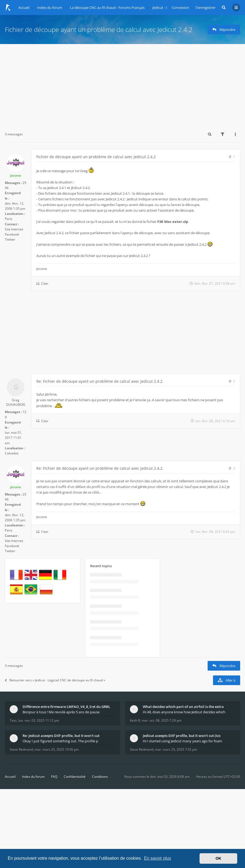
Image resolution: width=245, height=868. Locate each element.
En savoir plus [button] (157, 858)
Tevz (13, 720)
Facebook (12, 234)
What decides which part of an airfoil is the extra (183, 707)
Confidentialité (75, 777)
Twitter (10, 239)
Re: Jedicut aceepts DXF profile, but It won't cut (61, 736)
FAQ (54, 777)
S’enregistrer (205, 8)
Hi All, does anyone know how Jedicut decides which (184, 712)
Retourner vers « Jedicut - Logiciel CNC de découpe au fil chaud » (55, 680)
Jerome (16, 176)
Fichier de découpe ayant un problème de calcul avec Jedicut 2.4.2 (99, 29)
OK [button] (218, 858)
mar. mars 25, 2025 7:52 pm (176, 749)
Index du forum (33, 777)
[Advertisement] (122, 84)
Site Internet (14, 229)
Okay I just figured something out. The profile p (60, 741)
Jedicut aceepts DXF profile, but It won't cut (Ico (182, 736)
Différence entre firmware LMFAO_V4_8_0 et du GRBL (66, 707)
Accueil (10, 777)
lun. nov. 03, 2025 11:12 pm (39, 720)
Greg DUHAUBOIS (16, 402)
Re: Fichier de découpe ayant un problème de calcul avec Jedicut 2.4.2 (99, 381)
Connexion (180, 8)
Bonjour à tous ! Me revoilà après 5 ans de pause (61, 712)
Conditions (100, 777)
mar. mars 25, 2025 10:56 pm (57, 749)
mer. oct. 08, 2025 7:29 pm (162, 720)
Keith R (135, 720)
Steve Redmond (21, 749)
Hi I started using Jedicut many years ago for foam (182, 741)
